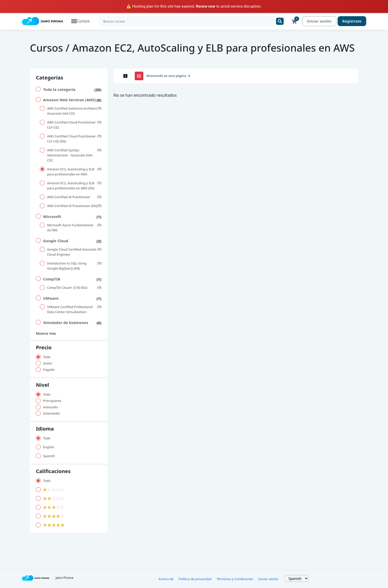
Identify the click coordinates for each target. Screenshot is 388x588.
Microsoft (52, 217)
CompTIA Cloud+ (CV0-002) (67, 288)
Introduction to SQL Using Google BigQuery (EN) (67, 266)
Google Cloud (56, 241)
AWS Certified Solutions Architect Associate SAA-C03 (72, 111)
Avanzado (50, 407)
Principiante (52, 401)
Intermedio (52, 414)
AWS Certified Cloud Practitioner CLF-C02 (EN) (71, 139)
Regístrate (352, 21)
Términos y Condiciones (235, 579)
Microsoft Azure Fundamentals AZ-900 (70, 228)
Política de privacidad (195, 579)
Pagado (49, 370)
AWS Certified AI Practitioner (69, 197)
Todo (47, 357)
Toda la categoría (59, 90)
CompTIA (52, 279)
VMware (51, 298)
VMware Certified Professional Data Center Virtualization (70, 310)
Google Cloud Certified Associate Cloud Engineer (72, 252)
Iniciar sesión (319, 21)
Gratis (48, 364)
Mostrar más (46, 334)
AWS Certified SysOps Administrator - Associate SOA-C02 (70, 156)
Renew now (206, 6)
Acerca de (166, 579)
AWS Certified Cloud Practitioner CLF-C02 (71, 125)
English (48, 447)
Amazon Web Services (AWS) (70, 100)
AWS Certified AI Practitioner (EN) (72, 206)
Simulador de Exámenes (66, 323)
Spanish (49, 456)
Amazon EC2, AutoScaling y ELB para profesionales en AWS (71, 172)
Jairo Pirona (64, 578)
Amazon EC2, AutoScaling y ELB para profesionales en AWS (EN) (71, 186)
